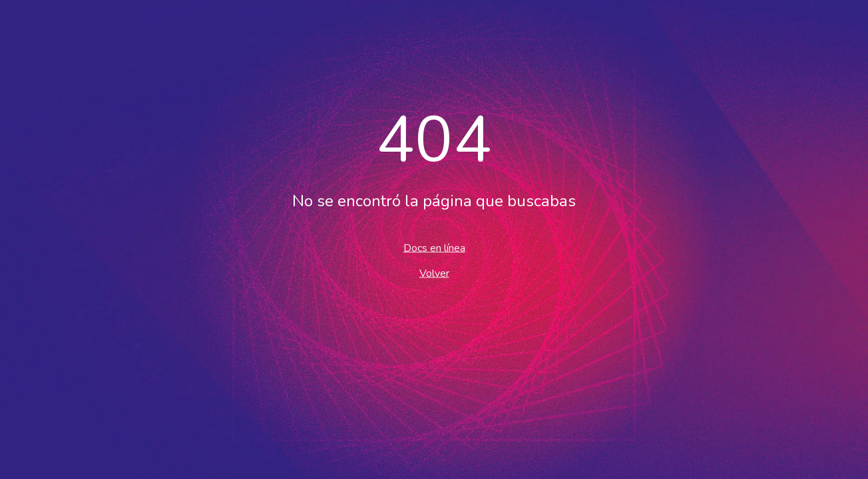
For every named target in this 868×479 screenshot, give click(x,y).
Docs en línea (434, 248)
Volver (434, 273)
